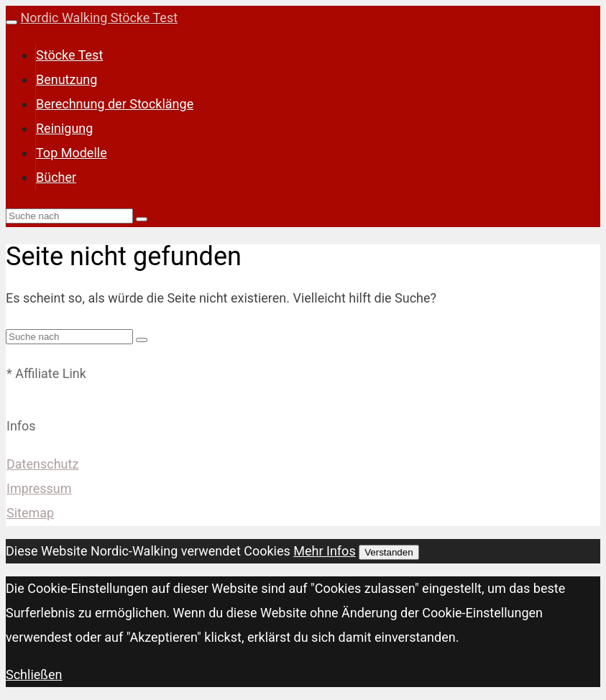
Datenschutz (42, 464)
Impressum (39, 488)
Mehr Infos (324, 551)
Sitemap (30, 513)
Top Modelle (72, 153)
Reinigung (64, 128)
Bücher (56, 177)
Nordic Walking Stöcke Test (99, 18)
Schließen (34, 674)
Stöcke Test (69, 55)
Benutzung (66, 79)
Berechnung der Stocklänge (115, 104)
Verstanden (389, 552)
